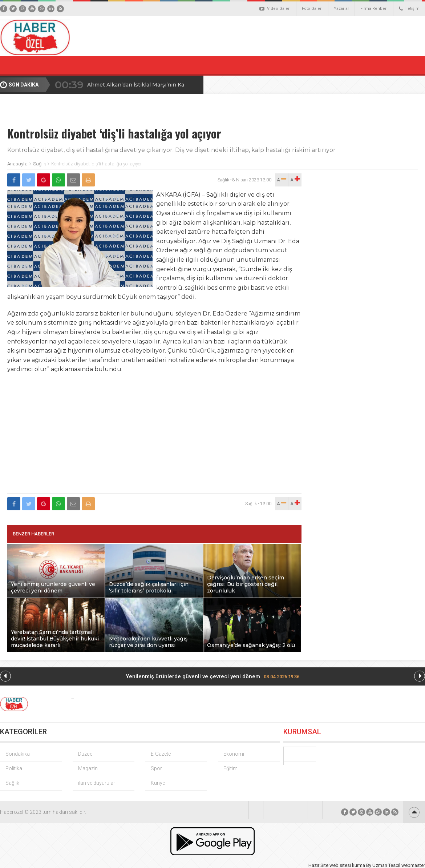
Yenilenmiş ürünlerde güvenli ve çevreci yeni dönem (212, 676)
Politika (14, 768)
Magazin (88, 768)
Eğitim (230, 768)
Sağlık (39, 164)
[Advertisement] (155, 438)
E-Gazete (161, 754)
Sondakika (18, 754)
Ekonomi (234, 754)
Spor (156, 768)
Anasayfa (17, 164)
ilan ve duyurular (97, 783)
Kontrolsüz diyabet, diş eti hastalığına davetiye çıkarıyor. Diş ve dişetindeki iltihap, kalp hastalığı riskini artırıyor (171, 150)
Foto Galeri (312, 9)
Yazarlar (341, 9)
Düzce (85, 754)
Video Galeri (275, 9)
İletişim (409, 9)
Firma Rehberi (374, 9)
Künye (158, 783)
